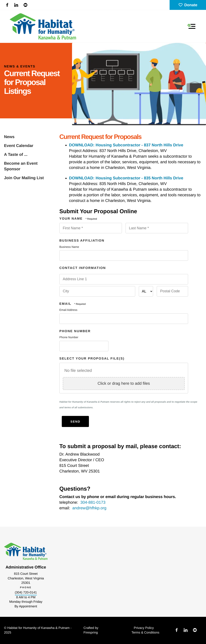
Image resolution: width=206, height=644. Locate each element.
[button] (192, 26)
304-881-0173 (93, 502)
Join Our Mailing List (24, 178)
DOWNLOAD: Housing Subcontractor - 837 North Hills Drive (126, 145)
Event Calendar (19, 146)
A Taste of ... (16, 155)
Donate (188, 5)
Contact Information (83, 268)
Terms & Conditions (145, 633)
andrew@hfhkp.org (89, 508)
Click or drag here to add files (124, 384)
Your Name (72, 219)
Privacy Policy (144, 628)
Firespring (91, 633)
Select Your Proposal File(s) (92, 359)
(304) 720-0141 (26, 593)
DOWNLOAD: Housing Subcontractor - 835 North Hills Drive (126, 178)
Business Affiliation (82, 241)
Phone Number (75, 331)
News (9, 137)
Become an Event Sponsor (21, 166)
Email (66, 304)
